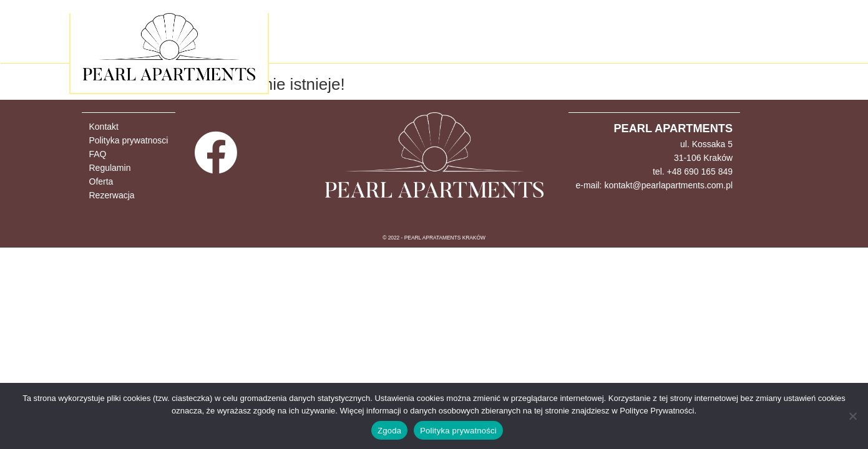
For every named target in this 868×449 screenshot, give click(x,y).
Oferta (101, 181)
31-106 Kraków (703, 158)
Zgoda (389, 431)
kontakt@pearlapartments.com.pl (668, 185)
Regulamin (110, 168)
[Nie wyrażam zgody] (852, 416)
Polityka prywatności (458, 431)
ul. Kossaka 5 (706, 144)
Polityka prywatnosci (129, 140)
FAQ (98, 154)
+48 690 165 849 (700, 171)
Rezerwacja (112, 195)
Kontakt (104, 127)
